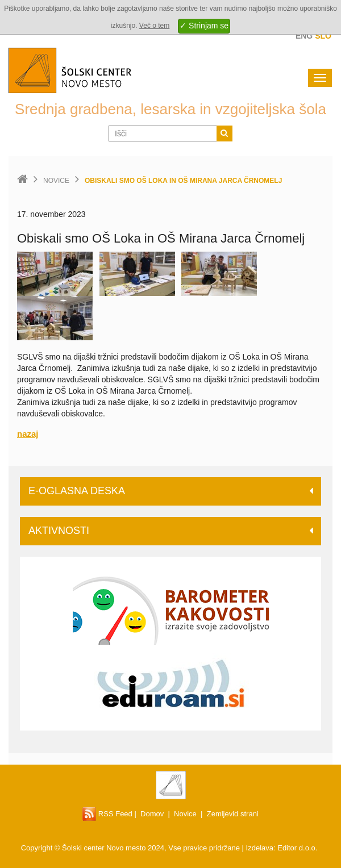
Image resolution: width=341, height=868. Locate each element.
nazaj (28, 434)
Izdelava (260, 848)
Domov (152, 814)
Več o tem (154, 26)
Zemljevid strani (233, 814)
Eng (304, 36)
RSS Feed (107, 814)
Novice (56, 181)
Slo (323, 36)
